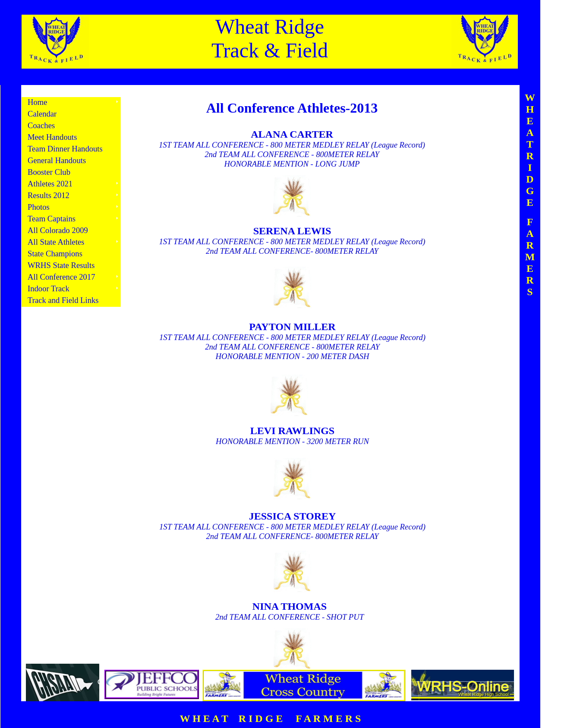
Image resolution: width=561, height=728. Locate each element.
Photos (39, 207)
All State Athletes (56, 242)
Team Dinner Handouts (65, 149)
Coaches (41, 125)
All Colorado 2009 (58, 230)
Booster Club (49, 172)
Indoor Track (49, 288)
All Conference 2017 (61, 277)
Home (38, 102)
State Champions (55, 254)
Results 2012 (49, 195)
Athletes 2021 (50, 184)
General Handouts (57, 160)
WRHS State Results (61, 265)
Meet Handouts (52, 137)
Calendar (42, 114)
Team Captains (52, 219)
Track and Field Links (63, 300)
